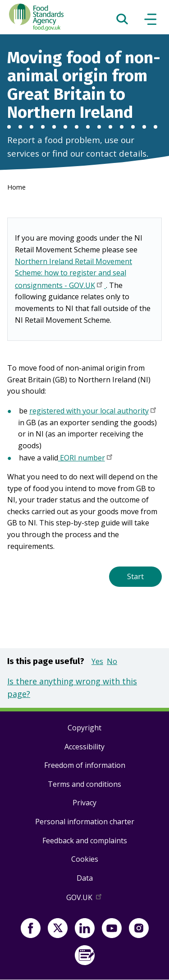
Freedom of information (85, 765)
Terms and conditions (84, 784)
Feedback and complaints (85, 841)
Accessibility (84, 747)
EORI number (86, 459)
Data (85, 878)
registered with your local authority (94, 412)
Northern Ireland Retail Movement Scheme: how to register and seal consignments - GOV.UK (73, 274)
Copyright (84, 728)
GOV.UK (85, 899)
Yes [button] (97, 661)
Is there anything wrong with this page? (72, 688)
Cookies (85, 859)
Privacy (84, 803)
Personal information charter (85, 822)
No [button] (112, 661)
